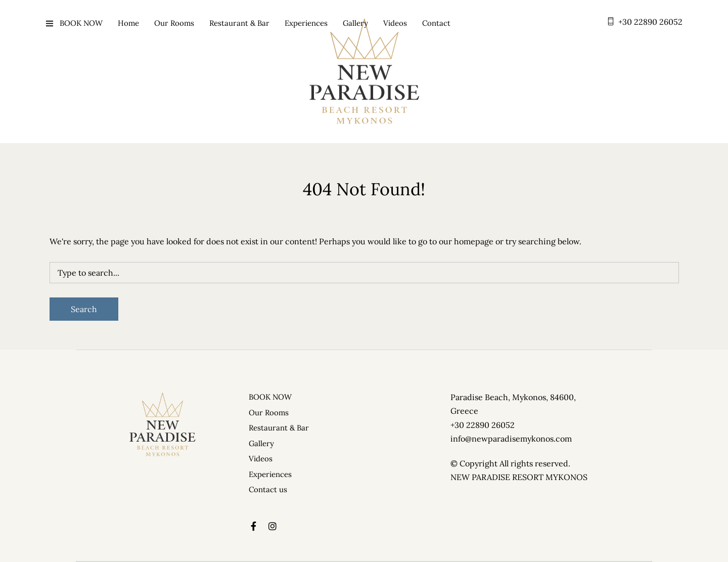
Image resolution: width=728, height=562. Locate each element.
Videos (395, 23)
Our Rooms (174, 23)
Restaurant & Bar (239, 23)
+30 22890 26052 (650, 22)
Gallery (355, 23)
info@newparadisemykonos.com (511, 439)
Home (128, 23)
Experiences (306, 23)
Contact (436, 23)
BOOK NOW (81, 23)
